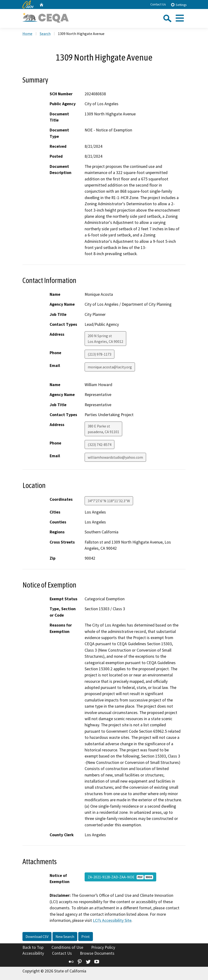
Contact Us (158, 4)
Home (27, 34)
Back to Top (33, 947)
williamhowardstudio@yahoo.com (115, 457)
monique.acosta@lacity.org (110, 367)
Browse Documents (97, 953)
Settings (179, 5)
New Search (65, 936)
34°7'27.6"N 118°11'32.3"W (109, 501)
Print (86, 936)
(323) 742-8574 (100, 444)
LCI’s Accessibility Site (112, 920)
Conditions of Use (67, 947)
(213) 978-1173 (100, 354)
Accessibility (33, 953)
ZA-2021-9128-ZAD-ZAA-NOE (120, 877)
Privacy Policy (103, 947)
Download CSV (37, 936)
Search (45, 34)
